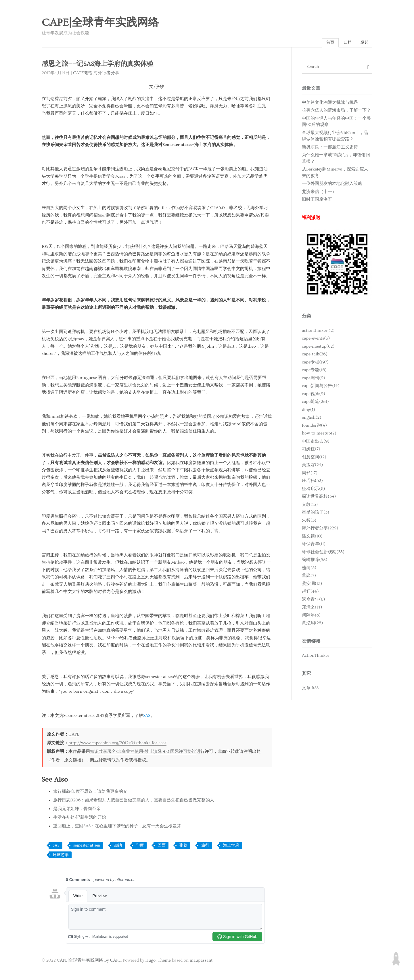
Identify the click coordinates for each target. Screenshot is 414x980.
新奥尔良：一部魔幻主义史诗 (330, 148)
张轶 (183, 846)
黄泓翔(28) (312, 624)
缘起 (364, 43)
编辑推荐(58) (315, 561)
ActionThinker (316, 656)
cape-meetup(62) (318, 347)
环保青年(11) (314, 545)
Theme (164, 961)
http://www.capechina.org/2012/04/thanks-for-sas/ (117, 744)
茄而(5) (309, 568)
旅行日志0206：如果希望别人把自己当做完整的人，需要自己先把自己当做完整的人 (134, 801)
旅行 (205, 846)
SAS (147, 716)
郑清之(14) (312, 608)
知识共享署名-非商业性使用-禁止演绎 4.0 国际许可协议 (143, 752)
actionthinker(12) (318, 331)
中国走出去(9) (316, 442)
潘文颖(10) (312, 537)
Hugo (151, 961)
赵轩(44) (310, 592)
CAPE (74, 735)
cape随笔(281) (315, 402)
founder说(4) (314, 426)
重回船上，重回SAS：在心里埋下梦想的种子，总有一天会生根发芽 (117, 827)
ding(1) (308, 410)
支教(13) (310, 505)
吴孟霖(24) (312, 466)
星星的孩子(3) (316, 513)
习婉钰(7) (311, 450)
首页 (327, 43)
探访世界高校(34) (319, 497)
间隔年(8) (311, 616)
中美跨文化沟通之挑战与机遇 (330, 103)
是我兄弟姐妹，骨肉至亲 (77, 810)
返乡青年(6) (314, 600)
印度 (140, 846)
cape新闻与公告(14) (321, 387)
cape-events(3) (316, 339)
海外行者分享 (106, 73)
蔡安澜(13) (312, 584)
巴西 (162, 846)
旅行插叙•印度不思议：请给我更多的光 (90, 792)
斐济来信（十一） (319, 192)
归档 (346, 43)
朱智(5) (309, 521)
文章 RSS (310, 689)
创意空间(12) (314, 458)
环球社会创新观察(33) (323, 553)
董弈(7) (309, 576)
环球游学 (61, 855)
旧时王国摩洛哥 (317, 200)
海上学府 (231, 846)
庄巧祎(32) (312, 482)
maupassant (201, 961)
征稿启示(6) (314, 489)
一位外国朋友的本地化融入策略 (332, 184)
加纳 (118, 846)
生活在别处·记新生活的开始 (80, 818)
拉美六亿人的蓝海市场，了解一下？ (336, 111)
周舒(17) (310, 473)
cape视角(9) (314, 394)
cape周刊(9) (314, 379)
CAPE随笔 (83, 73)
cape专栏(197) (315, 363)
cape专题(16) (314, 371)
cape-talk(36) (315, 355)
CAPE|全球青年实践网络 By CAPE (89, 961)
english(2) (312, 418)
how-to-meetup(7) (319, 434)
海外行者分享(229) (320, 529)
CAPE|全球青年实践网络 (100, 23)
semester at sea (87, 846)
